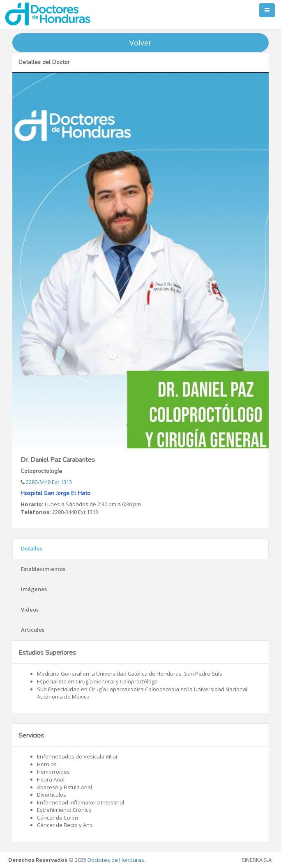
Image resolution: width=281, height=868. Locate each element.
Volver (140, 43)
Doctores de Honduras (116, 860)
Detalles (32, 548)
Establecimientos (43, 569)
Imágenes (34, 589)
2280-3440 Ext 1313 (48, 482)
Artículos (33, 630)
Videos (30, 610)
